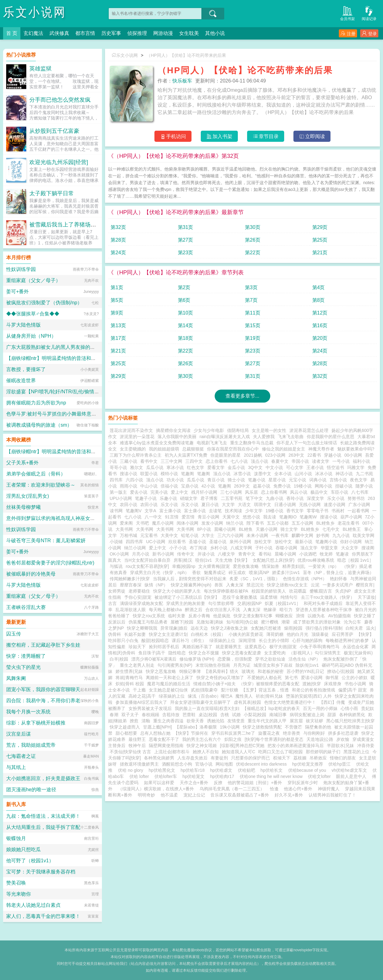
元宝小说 (297, 480)
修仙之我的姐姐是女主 (284, 449)
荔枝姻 (300, 758)
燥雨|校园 (293, 628)
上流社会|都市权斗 (172, 752)
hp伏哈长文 (273, 770)
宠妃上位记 (194, 795)
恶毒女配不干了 (164, 739)
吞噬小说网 (286, 548)
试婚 (236, 715)
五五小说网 (302, 523)
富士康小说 (170, 511)
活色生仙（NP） (304, 659)
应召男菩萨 (343, 634)
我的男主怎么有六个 (202, 739)
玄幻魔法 (33, 33)
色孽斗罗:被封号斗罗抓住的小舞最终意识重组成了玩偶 (66, 414)
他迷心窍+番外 (298, 789)
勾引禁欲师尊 (221, 603)
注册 (348, 34)
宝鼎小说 (190, 486)
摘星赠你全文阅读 (173, 430)
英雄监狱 (40, 69)
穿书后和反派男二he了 (233, 733)
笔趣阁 (187, 474)
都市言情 (85, 33)
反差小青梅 (199, 616)
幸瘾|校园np (184, 566)
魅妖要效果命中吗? (356, 449)
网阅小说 (323, 486)
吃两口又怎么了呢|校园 (280, 752)
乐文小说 (336, 498)
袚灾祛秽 (314, 721)
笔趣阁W (308, 517)
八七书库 (360, 492)
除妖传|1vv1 (307, 665)
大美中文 (169, 535)
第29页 (320, 227)
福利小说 (361, 461)
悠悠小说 (251, 517)
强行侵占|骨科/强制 (324, 628)
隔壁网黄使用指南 (166, 746)
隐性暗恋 (177, 653)
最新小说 (304, 542)
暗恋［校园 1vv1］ (355, 560)
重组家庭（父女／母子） (33, 280)
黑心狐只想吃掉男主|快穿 (351, 721)
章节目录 (266, 136)
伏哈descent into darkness (263, 764)
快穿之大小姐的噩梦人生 (177, 591)
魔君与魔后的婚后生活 (169, 684)
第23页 (186, 253)
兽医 (219, 585)
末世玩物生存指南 (213, 665)
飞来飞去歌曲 (291, 437)
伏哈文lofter (320, 776)
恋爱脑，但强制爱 (235, 659)
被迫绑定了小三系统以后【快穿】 (187, 597)
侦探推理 (137, 33)
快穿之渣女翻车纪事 (253, 616)
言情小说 (338, 480)
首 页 (12, 33)
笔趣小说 (257, 480)
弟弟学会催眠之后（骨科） (36, 474)
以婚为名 (316, 616)
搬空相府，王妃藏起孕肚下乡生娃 (43, 645)
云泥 (315, 585)
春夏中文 (280, 461)
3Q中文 (255, 467)
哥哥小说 (118, 467)
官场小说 (204, 764)
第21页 (320, 253)
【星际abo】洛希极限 (196, 727)
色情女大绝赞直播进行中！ (290, 702)
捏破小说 (344, 486)
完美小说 (159, 492)
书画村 (338, 511)
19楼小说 (303, 486)
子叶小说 (264, 548)
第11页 (253, 313)
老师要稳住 (139, 591)
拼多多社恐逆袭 (343, 733)
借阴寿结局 (238, 430)
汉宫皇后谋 (19, 734)
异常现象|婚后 (174, 628)
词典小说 (318, 480)
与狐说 (116, 566)
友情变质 (236, 721)
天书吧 (142, 523)
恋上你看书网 (274, 492)
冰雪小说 (242, 474)
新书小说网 (163, 554)
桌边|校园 (208, 715)
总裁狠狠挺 (193, 449)
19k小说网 (230, 727)
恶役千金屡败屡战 (240, 597)
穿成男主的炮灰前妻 (186, 603)
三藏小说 (128, 461)
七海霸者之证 (21, 756)
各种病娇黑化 (352, 715)
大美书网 (124, 529)
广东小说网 (359, 505)
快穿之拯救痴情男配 (262, 727)
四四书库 (134, 542)
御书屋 (332, 678)
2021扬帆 (253, 455)
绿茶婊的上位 (222, 640)
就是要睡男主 (229, 647)
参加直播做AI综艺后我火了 (141, 702)
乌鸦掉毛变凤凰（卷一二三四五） (232, 789)
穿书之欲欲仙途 (270, 659)
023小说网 (275, 455)
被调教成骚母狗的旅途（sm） (39, 425)
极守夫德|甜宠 (283, 647)
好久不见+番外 (289, 795)
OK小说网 (119, 554)
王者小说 (315, 467)
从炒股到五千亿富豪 (54, 131)
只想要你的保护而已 (250, 758)
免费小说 (282, 486)
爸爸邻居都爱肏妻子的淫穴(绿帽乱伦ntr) (50, 563)
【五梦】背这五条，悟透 (265, 690)
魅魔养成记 (215, 572)
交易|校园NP (249, 603)
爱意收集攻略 (246, 566)
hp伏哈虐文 (222, 770)
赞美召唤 (16, 883)
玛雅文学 (356, 467)
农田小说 (128, 505)
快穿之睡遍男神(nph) (191, 585)
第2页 (184, 287)
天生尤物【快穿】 (232, 560)
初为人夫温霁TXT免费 (186, 455)
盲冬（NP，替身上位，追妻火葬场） (338, 572)
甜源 (332, 715)
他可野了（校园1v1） (30, 861)
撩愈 (134, 721)
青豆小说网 (208, 517)
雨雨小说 (128, 486)
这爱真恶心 (255, 647)
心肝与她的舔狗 (307, 640)
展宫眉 (296, 721)
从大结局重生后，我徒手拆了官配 (43, 827)
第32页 (118, 227)
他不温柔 (169, 795)
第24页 (118, 253)
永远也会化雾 (356, 647)
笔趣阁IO (288, 517)
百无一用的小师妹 (320, 708)
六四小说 (134, 480)
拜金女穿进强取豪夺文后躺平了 (200, 702)
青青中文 (247, 554)
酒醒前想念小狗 (177, 764)
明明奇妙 (146, 795)
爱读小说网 (312, 678)
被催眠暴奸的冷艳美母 (31, 574)
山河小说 (303, 474)
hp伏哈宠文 (195, 776)
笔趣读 (342, 554)
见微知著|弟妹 (210, 622)
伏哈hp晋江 (341, 764)
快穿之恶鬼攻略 (161, 671)
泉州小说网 (240, 542)
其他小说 (215, 33)
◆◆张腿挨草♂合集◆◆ (33, 314)
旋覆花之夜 (269, 733)
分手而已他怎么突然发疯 (60, 100)
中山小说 (149, 486)
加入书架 (219, 136)
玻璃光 (248, 671)
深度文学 (315, 498)
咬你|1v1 (204, 560)
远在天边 (199, 628)
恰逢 (274, 789)
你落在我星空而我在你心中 (233, 449)
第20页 (320, 338)
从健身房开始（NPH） (31, 336)
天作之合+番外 (194, 783)
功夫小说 (175, 480)
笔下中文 (254, 498)
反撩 (218, 783)
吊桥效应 (318, 758)
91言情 (172, 517)
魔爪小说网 (163, 523)
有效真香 (118, 572)
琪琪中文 (263, 505)
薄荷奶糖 (275, 634)
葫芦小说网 (351, 517)
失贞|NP (343, 591)
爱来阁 (126, 523)
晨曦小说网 (225, 529)
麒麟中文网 (302, 535)
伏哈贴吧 (248, 770)
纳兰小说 (235, 523)
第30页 (253, 227)
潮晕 (286, 622)
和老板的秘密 (271, 671)
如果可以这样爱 (159, 783)
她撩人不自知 (206, 752)
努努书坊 (356, 498)
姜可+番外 (17, 291)
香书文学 (295, 511)
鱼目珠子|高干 (152, 653)
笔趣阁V (134, 511)
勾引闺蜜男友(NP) (175, 665)
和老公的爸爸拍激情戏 (314, 690)
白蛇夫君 (354, 628)
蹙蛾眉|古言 (321, 591)
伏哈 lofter (140, 776)
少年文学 (254, 511)
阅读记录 (369, 13)
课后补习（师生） (189, 640)
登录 (369, 34)
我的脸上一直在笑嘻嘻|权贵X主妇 (207, 708)
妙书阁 (323, 535)
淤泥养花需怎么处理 (309, 430)
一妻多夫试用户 (338, 585)
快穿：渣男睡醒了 (26, 656)
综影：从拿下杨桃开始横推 (36, 723)
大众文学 (350, 548)
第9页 (117, 313)
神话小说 (344, 474)
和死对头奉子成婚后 (323, 603)
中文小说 (274, 467)
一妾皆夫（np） (324, 566)
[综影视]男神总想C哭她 (242, 746)
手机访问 (173, 136)
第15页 (253, 325)
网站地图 (224, 764)
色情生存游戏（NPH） (305, 579)
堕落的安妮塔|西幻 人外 (309, 696)
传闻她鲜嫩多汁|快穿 (130, 579)
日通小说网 (285, 505)
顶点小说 (259, 461)
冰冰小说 (324, 474)
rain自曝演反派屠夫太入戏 (225, 437)
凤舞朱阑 (16, 678)
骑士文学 (289, 529)
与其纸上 (16, 767)
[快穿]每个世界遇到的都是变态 (274, 739)
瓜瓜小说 (155, 467)
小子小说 (178, 548)
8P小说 (204, 529)
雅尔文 (137, 467)
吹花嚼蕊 (298, 591)
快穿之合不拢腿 (204, 653)
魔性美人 (244, 696)
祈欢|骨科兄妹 (269, 696)
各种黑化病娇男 (159, 758)
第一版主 (118, 492)
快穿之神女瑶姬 (202, 746)
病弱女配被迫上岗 (307, 715)
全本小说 (283, 474)
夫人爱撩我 (264, 437)
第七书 (291, 678)
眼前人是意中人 (351, 776)
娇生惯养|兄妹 (129, 671)
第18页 (186, 338)
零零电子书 (318, 511)
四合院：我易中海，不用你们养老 (43, 701)
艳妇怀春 (339, 579)
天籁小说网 (267, 529)
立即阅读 (312, 136)
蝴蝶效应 (284, 616)
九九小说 (341, 535)
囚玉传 (14, 634)
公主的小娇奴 (355, 678)
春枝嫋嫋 (150, 715)
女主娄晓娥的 (133, 449)
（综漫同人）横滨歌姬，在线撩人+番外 (156, 789)
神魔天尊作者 (321, 449)
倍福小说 (169, 486)
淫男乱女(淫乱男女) (28, 496)
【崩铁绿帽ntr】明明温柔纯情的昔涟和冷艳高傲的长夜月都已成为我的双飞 (88, 358)
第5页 (117, 300)
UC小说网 (156, 542)
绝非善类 (292, 733)
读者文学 (321, 461)
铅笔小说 (190, 535)
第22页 (253, 253)
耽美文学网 (364, 535)
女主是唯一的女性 (269, 430)
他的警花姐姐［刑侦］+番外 (255, 783)
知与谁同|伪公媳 (242, 622)
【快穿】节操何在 (191, 733)
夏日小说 (210, 505)
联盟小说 (149, 474)
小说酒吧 (308, 554)
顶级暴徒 (320, 634)
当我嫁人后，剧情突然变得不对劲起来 (190, 579)
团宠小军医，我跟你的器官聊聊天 (43, 689)
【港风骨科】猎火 (221, 671)
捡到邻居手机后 (164, 647)
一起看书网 (358, 511)
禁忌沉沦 (255, 585)
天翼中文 (231, 517)
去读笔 (215, 511)
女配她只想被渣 (266, 628)
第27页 (186, 240)
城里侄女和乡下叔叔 (273, 665)
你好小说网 (351, 542)
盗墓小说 (262, 486)
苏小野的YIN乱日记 (305, 671)
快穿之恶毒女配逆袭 (242, 653)
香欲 (196, 572)
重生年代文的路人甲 (267, 721)
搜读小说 (128, 474)
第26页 (253, 240)
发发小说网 (212, 523)
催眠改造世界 (21, 380)
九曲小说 (275, 498)
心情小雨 (349, 708)
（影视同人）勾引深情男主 (315, 653)
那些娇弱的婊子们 (323, 752)
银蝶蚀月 (16, 838)
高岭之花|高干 (142, 696)
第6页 (184, 300)
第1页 (117, 287)
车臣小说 (339, 492)
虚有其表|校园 (247, 702)
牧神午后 (137, 746)
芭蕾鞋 (189, 715)
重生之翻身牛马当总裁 (252, 443)
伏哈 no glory (132, 770)
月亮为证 (242, 665)
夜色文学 (359, 480)
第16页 (320, 325)
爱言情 (188, 517)
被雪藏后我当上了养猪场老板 (65, 225)
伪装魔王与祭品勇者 (148, 622)
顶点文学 (309, 548)
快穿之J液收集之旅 (229, 628)
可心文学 (295, 467)
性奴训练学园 (21, 269)
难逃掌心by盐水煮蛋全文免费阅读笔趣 (157, 443)
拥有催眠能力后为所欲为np (36, 403)
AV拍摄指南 (339, 616)
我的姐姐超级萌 (164, 449)
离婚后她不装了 (197, 647)
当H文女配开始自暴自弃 (147, 560)
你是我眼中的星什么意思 (330, 437)
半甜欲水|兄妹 (340, 746)
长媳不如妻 (135, 634)
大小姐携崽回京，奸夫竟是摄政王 (43, 778)
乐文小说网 (35, 12)
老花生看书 (348, 523)
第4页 (319, 287)
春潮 (114, 715)
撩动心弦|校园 (341, 671)
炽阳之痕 (233, 739)
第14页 (186, 325)
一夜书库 (280, 535)
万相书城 (128, 535)
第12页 (320, 313)
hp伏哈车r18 (194, 770)
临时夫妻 (177, 616)
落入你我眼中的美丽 (177, 437)
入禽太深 (235, 585)
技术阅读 (234, 511)
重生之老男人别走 (137, 665)
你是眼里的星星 (225, 455)
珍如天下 (137, 647)
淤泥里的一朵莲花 (137, 437)
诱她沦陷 (216, 721)
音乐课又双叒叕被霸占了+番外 (240, 795)
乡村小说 (219, 548)
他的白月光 (297, 634)
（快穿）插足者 (357, 566)
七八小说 (239, 461)
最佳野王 (137, 739)
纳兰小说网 (135, 548)
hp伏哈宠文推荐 (309, 764)
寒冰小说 (175, 467)
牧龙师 (326, 554)
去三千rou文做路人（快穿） (328, 597)
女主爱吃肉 (275, 653)
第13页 (118, 325)
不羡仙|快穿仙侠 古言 (130, 752)
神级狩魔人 (329, 789)
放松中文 (283, 542)
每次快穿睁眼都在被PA (226, 591)
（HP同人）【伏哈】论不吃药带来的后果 (186, 55)
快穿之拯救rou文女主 (287, 585)
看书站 (265, 554)
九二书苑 (364, 474)
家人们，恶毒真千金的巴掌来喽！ (43, 916)
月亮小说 (141, 554)
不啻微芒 (293, 727)
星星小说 (277, 480)
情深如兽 (271, 566)
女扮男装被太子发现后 (150, 708)
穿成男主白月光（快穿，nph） (160, 572)
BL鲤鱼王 (352, 529)
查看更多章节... (242, 396)
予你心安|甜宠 (138, 597)
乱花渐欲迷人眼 (131, 610)
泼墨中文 (263, 474)
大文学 (228, 505)
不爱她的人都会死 (264, 678)
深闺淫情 (247, 640)
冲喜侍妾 (366, 746)
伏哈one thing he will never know (272, 776)
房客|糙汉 (183, 560)
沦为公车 (352, 622)
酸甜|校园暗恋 (155, 640)
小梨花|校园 (255, 715)
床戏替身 (333, 684)
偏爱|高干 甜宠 (352, 690)
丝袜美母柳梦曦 (23, 507)
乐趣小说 (168, 498)
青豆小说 (216, 480)
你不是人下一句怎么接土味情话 (307, 443)
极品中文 (319, 492)
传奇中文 (186, 554)
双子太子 (130, 715)
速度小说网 (335, 505)
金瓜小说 (236, 467)
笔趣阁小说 (326, 542)
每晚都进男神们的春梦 (347, 640)
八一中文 (153, 517)
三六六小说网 (230, 535)
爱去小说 (139, 492)
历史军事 (111, 33)
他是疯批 (222, 616)
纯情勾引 (289, 597)
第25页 (320, 240)
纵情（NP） (156, 585)
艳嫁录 (270, 610)
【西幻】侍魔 (332, 702)
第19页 (253, 338)
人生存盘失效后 (192, 758)
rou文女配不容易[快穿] (147, 566)
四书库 (116, 480)
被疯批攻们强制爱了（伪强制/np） (44, 303)
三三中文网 (171, 461)
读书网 (116, 511)
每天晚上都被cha (165, 610)
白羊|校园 (119, 659)
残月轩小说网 (204, 492)
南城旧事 (278, 715)
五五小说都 (278, 523)
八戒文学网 (241, 548)
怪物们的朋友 (343, 758)
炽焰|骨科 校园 (130, 684)
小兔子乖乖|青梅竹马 (320, 647)
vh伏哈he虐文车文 (350, 770)
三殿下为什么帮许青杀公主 (136, 455)
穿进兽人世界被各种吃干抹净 (324, 610)
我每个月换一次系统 (28, 712)
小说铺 (116, 542)
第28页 (118, 240)
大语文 (244, 505)
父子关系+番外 (22, 463)
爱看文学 (216, 467)
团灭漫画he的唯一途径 (31, 790)
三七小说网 (231, 492)
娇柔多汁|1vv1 (286, 572)
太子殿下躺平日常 (52, 193)
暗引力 (286, 610)
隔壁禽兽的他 (318, 727)
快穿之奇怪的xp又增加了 (220, 678)
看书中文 (149, 461)
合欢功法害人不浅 (223, 610)
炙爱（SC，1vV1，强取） (255, 579)
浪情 (300, 616)
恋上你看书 (217, 461)
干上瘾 (139, 690)
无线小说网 (310, 505)
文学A (150, 511)
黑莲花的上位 (356, 752)
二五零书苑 (232, 498)
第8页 (319, 300)
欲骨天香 (195, 721)
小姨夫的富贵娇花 (246, 634)
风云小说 (299, 492)
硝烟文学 (189, 498)
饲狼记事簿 (190, 671)
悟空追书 (335, 467)
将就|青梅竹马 (129, 678)
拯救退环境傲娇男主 (139, 764)
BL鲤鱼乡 (325, 523)
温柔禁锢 (269, 597)
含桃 (225, 715)
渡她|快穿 (312, 684)
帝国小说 (300, 461)
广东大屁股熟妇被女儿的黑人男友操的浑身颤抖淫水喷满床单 (73, 347)
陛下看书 (255, 523)
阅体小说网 (187, 523)
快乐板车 (182, 81)
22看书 (314, 455)
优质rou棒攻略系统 (316, 560)
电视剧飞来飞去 (212, 443)
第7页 (251, 300)
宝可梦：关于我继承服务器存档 (41, 872)
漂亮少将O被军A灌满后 (154, 659)
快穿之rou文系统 (149, 616)
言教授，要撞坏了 (26, 369)
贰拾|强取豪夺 (204, 690)
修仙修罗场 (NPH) (197, 659)
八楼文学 (226, 554)
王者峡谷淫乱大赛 (26, 607)
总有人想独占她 (155, 733)
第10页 (186, 313)
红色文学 (196, 467)
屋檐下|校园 (182, 622)
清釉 (146, 721)
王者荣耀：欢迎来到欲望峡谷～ (41, 485)
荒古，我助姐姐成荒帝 (31, 745)
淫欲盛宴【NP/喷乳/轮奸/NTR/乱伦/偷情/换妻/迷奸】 (64, 392)
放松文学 (263, 542)
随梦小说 (364, 486)
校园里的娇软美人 (269, 591)
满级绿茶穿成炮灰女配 (141, 603)
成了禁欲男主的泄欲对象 (317, 622)
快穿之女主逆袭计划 (168, 634)
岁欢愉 (343, 739)
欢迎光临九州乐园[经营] (59, 162)
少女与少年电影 (209, 430)
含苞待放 (171, 715)
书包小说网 (355, 684)
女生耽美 (189, 33)
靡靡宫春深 (131, 585)
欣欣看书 (177, 542)
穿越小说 (333, 455)
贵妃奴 (368, 708)
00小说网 (353, 455)
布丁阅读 (198, 548)
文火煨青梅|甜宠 (214, 566)
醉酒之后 (194, 610)
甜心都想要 (126, 733)
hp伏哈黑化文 (163, 770)
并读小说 (206, 554)
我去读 (270, 517)
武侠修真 (59, 33)
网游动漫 (163, 33)
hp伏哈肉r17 (223, 776)
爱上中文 (179, 492)
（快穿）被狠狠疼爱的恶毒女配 (269, 684)
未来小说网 (257, 535)
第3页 (251, 287)
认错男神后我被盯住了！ (332, 795)
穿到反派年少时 (303, 783)
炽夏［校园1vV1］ (283, 603)
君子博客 (209, 498)
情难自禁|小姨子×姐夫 (215, 684)
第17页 (118, 338)
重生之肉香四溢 (168, 721)
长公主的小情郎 (274, 640)
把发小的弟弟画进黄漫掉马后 (296, 746)
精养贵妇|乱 (294, 566)
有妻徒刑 (219, 758)
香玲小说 (295, 498)
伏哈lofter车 (167, 776)
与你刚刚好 (314, 733)
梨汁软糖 (229, 690)
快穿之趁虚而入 (125, 727)
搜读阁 (368, 548)
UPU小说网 (121, 498)
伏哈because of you (308, 770)
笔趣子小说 (146, 498)
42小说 (208, 486)
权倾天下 (282, 758)
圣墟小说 (197, 542)
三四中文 (194, 461)
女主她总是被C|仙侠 (168, 690)
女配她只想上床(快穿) (274, 560)
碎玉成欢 (237, 572)
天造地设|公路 (320, 739)
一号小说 (341, 461)
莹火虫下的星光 (23, 667)
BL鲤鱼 (246, 529)
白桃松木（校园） (208, 634)
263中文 (296, 455)
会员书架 (347, 13)
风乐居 (251, 492)
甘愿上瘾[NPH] (157, 727)
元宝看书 (149, 535)
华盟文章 (329, 548)
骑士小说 (236, 480)
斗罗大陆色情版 (23, 325)
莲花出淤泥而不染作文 (131, 430)
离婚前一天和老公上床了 (170, 678)
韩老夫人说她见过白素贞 (33, 905)
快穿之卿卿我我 (142, 628)
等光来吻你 (19, 894)
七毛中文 (331, 529)
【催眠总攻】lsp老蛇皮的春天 (271, 708)
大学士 (208, 535)
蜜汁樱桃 (270, 622)
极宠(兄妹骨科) (358, 653)
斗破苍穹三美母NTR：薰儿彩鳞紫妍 (46, 541)
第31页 (186, 227)
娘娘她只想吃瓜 (23, 849)
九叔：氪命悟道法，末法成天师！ (43, 816)
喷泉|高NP (259, 572)
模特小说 (169, 474)
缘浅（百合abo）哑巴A (210, 696)
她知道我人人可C (238, 752)
